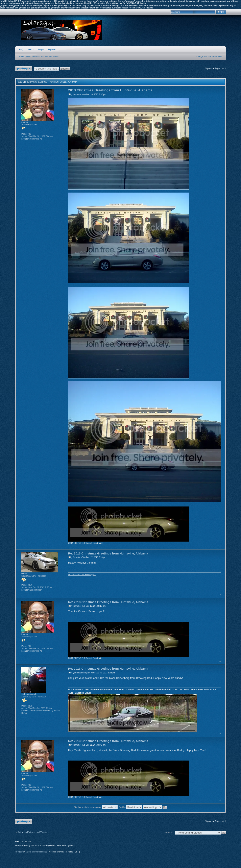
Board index (25, 57)
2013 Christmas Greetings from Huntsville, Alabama (47, 82)
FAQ (21, 49)
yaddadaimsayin (81, 673)
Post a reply (24, 69)
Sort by (130, 807)
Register (52, 49)
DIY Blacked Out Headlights (82, 574)
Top (220, 546)
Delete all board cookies (36, 852)
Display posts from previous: (96, 807)
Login (41, 49)
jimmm (76, 94)
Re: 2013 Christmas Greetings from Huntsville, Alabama (108, 553)
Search (31, 49)
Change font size (204, 57)
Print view (218, 57)
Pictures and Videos (50, 57)
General (35, 57)
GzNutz (76, 557)
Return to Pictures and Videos (32, 832)
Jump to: (169, 833)
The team (19, 852)
